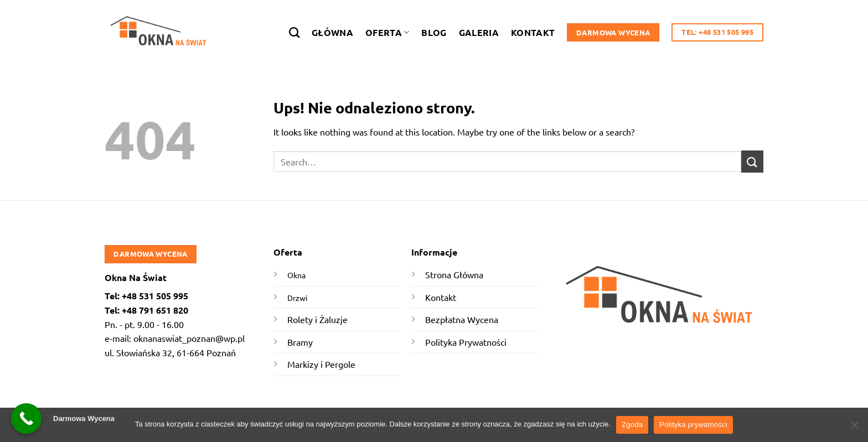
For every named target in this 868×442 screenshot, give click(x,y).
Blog (434, 32)
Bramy (300, 342)
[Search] (294, 32)
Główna (332, 32)
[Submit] (752, 161)
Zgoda (632, 425)
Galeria (479, 32)
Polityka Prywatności (466, 342)
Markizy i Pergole (321, 364)
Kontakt (533, 32)
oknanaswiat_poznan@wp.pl (189, 338)
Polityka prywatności (693, 425)
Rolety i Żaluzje (317, 319)
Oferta (387, 32)
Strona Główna (454, 274)
